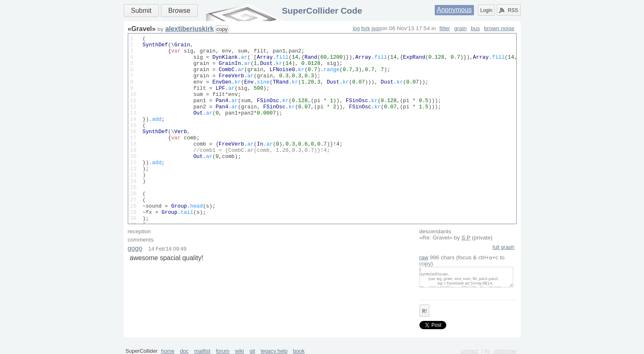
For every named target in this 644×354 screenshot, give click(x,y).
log (356, 28)
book (299, 351)
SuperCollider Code (322, 11)
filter (445, 28)
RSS (509, 10)
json (376, 28)
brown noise (499, 28)
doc (184, 351)
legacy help (274, 351)
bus (475, 28)
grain (460, 28)
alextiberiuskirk (189, 29)
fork (365, 28)
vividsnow (505, 351)
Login (486, 10)
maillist (202, 351)
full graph (504, 247)
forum (223, 351)
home (168, 351)
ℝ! (424, 311)
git (252, 351)
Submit (141, 11)
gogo (135, 248)
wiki (239, 351)
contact (469, 351)
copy (222, 29)
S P (466, 238)
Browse (179, 11)
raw (424, 257)
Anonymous (454, 10)
